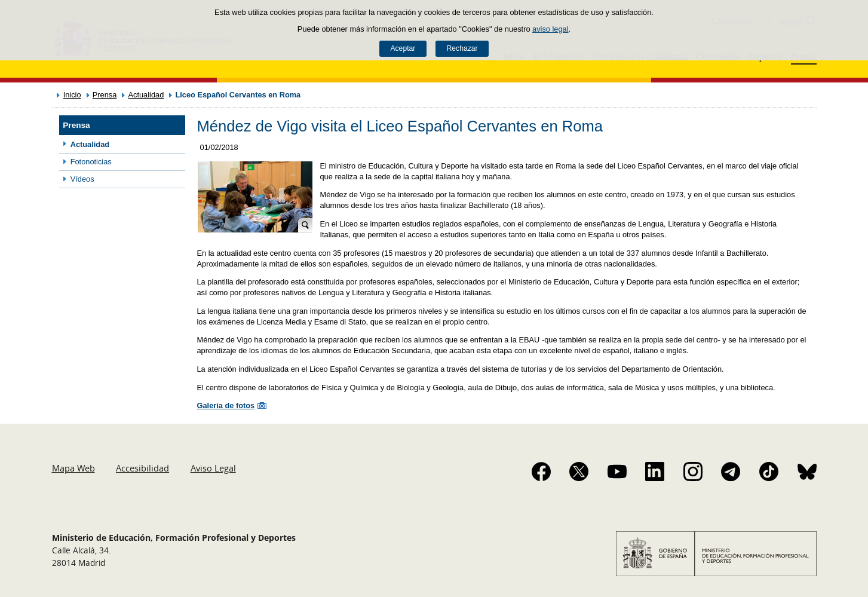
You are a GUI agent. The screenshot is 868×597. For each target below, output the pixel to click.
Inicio (72, 95)
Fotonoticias (91, 162)
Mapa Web (73, 468)
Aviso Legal (213, 468)
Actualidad (146, 95)
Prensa (105, 95)
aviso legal (550, 29)
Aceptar (403, 48)
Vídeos (82, 179)
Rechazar (462, 48)
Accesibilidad (142, 468)
